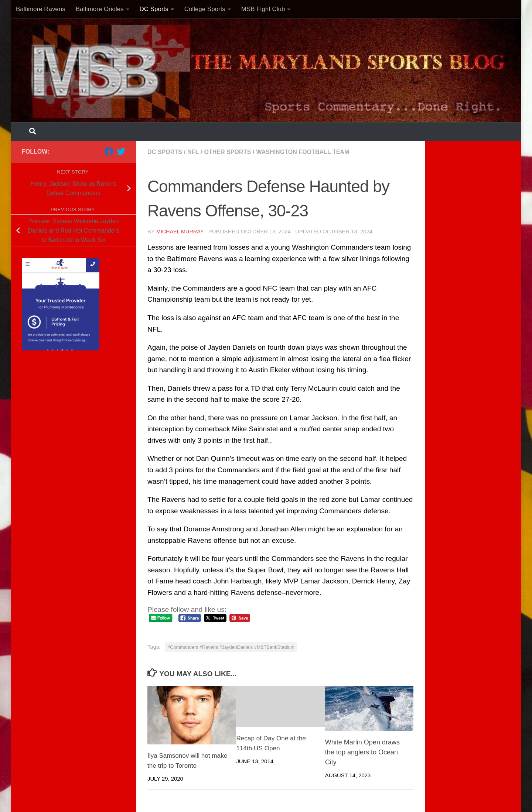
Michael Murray (181, 231)
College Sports (205, 9)
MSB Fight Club (263, 9)
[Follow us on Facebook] (109, 151)
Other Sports (231, 152)
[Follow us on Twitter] (121, 151)
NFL (195, 152)
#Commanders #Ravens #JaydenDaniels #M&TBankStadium (231, 647)
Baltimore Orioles (100, 9)
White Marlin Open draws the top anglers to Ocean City (362, 752)
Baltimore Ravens (41, 9)
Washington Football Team (310, 152)
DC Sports (154, 9)
